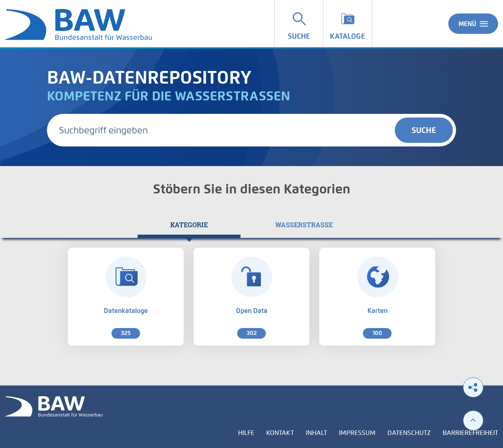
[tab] (189, 225)
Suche (424, 130)
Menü (473, 24)
